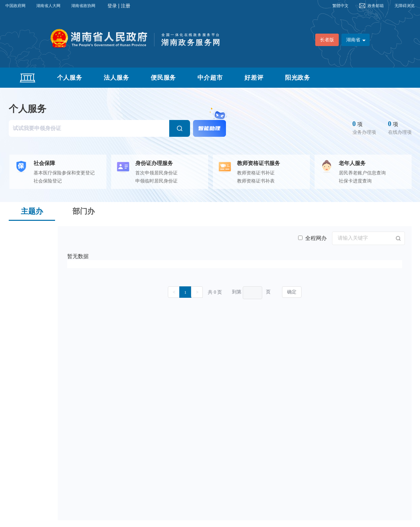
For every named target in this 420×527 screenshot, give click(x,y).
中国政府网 (15, 6)
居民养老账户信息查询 (362, 173)
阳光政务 (298, 78)
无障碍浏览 (405, 6)
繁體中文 (340, 6)
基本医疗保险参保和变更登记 (64, 173)
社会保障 (44, 163)
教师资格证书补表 (256, 181)
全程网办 (312, 238)
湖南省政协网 (83, 6)
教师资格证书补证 (256, 173)
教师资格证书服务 (259, 163)
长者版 (327, 40)
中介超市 (210, 78)
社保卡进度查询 (355, 181)
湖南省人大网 (48, 6)
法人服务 (116, 78)
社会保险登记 (48, 181)
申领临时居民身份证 (156, 181)
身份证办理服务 (154, 163)
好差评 (254, 78)
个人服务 (70, 78)
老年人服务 (352, 163)
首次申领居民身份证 (156, 173)
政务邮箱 (376, 6)
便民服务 (164, 78)
